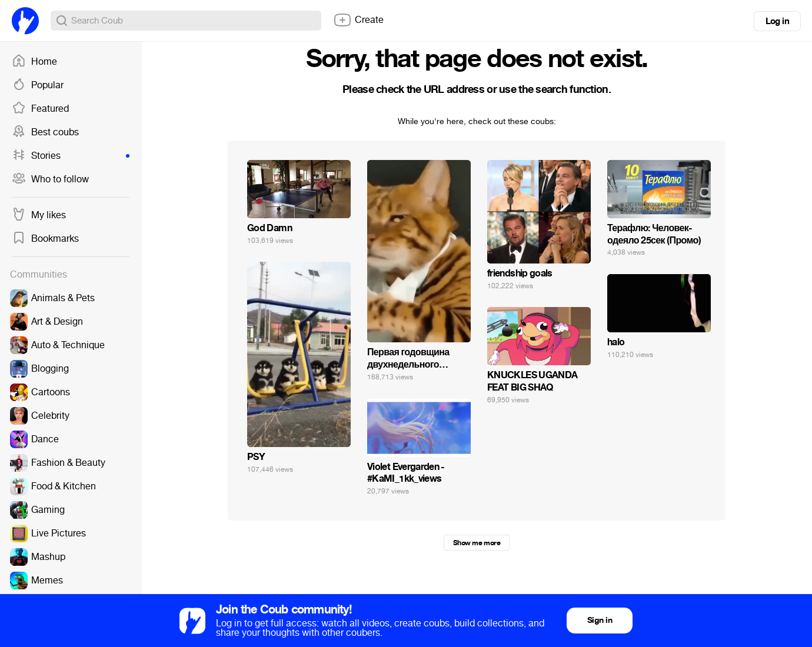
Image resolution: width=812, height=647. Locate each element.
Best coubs (45, 132)
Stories (71, 156)
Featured (40, 109)
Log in (777, 21)
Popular (38, 85)
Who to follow (50, 179)
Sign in (600, 620)
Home (34, 62)
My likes (39, 215)
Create (358, 20)
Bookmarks (45, 239)
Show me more (477, 543)
